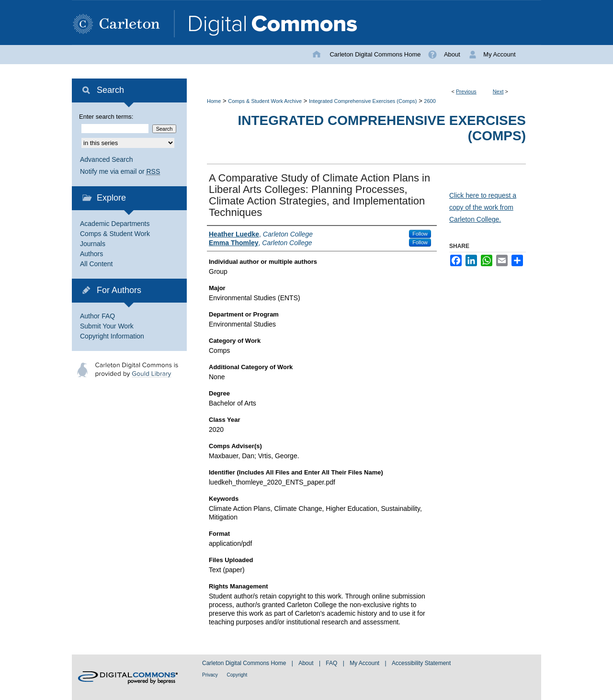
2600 (430, 101)
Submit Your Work (107, 326)
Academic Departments (115, 224)
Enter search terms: (106, 117)
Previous (466, 91)
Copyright (237, 675)
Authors (91, 254)
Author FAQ (97, 316)
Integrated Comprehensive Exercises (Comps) (363, 101)
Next (498, 91)
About (307, 663)
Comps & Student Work (115, 234)
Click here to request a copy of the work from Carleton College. (483, 207)
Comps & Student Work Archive (265, 101)
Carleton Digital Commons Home (245, 663)
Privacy (211, 675)
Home (214, 101)
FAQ (332, 663)
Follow (420, 234)
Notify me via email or (120, 172)
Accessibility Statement (421, 663)
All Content (96, 264)
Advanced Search (107, 159)
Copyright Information (112, 336)
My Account (365, 663)
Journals (93, 244)
